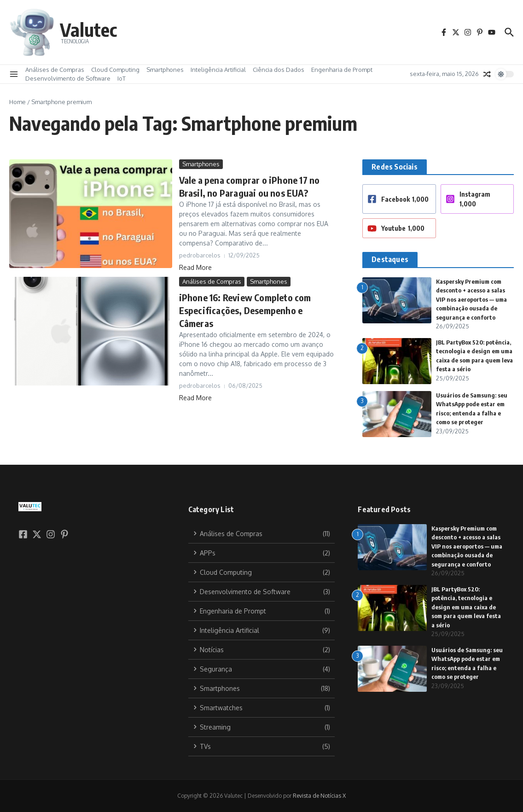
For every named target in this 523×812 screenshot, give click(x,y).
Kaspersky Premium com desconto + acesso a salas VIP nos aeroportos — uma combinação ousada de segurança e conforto (471, 299)
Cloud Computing (115, 70)
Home (17, 102)
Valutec (88, 29)
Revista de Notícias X (319, 796)
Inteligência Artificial (218, 70)
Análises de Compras (55, 70)
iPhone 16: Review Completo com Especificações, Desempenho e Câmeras (245, 310)
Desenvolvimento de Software (68, 78)
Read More (195, 267)
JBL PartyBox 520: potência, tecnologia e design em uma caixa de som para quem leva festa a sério (466, 607)
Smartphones (165, 70)
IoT (122, 78)
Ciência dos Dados (279, 70)
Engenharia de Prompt (342, 70)
